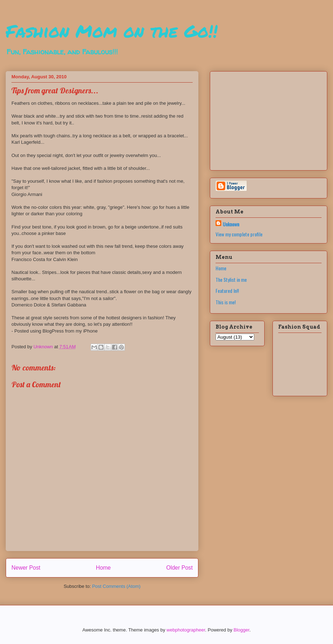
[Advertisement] (260, 119)
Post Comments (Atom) (116, 586)
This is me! (226, 302)
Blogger (241, 630)
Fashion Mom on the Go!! (112, 31)
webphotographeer (186, 630)
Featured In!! (227, 291)
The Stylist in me (231, 279)
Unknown (231, 224)
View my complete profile (239, 234)
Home (103, 568)
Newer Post (26, 568)
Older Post (179, 568)
